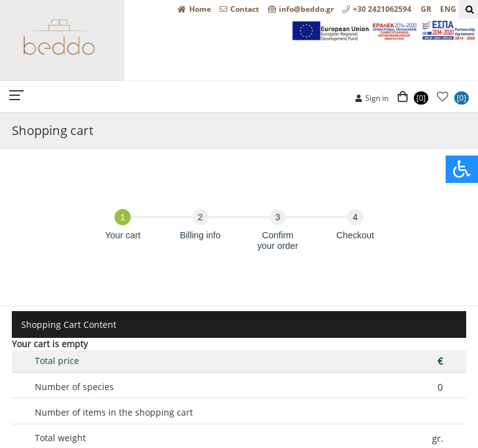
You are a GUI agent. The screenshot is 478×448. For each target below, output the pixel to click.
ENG (448, 9)
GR (426, 9)
